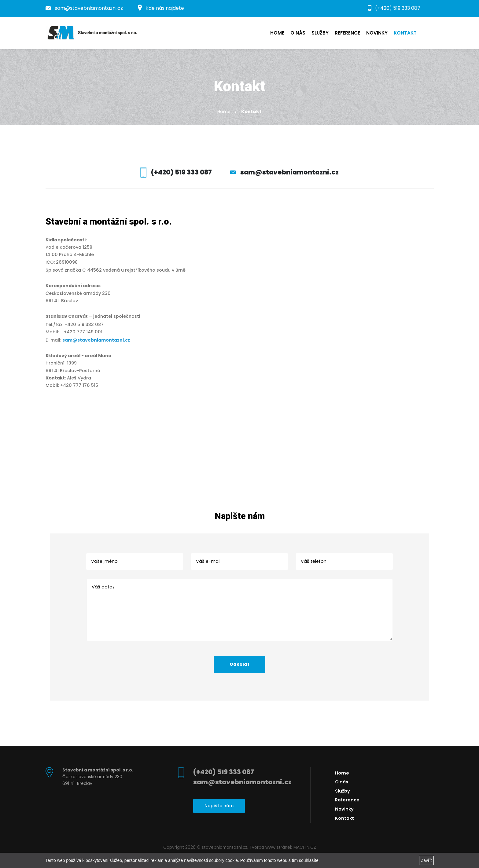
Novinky (377, 33)
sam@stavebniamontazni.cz (84, 8)
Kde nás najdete (161, 8)
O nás (298, 33)
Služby (320, 33)
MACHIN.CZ (305, 847)
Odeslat (239, 664)
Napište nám (219, 806)
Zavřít (426, 860)
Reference (347, 33)
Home (277, 33)
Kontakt (405, 33)
